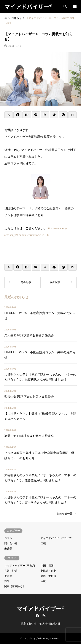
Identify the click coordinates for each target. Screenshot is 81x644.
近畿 (43, 581)
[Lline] (36, 115)
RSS (44, 616)
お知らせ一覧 (65, 514)
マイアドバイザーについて (56, 538)
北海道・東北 (48, 571)
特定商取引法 (29, 624)
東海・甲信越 (48, 576)
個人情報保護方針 (50, 624)
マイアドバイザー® (40, 608)
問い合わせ (11, 543)
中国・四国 (47, 566)
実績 (43, 543)
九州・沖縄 (11, 571)
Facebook (37, 616)
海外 (7, 581)
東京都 (8, 576)
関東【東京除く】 (15, 586)
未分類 (8, 549)
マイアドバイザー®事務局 (20, 566)
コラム (8, 538)
